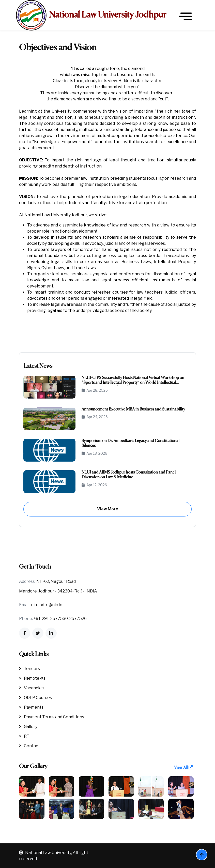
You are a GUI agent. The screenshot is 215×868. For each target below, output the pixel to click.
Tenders (29, 669)
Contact (29, 746)
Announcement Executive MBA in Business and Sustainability (133, 409)
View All (183, 768)
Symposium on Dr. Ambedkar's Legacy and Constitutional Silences (130, 443)
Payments (31, 707)
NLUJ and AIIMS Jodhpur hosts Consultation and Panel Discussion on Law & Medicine (129, 475)
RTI (25, 736)
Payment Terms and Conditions (52, 717)
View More (108, 509)
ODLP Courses (35, 698)
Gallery (28, 727)
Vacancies (31, 688)
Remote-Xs (32, 678)
